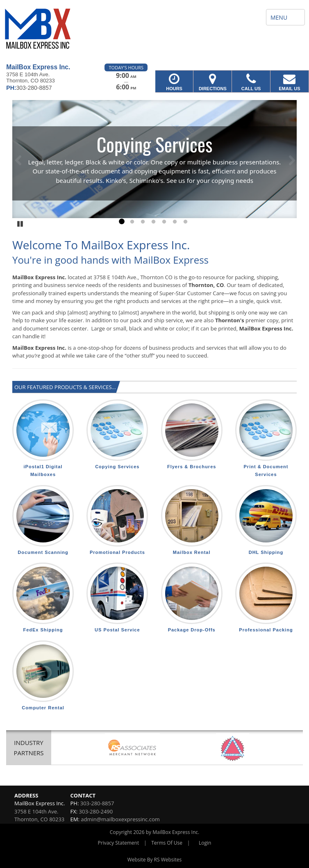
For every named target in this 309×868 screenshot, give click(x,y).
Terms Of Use (167, 843)
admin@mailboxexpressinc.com (120, 819)
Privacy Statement (119, 843)
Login (205, 843)
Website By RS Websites (155, 860)
